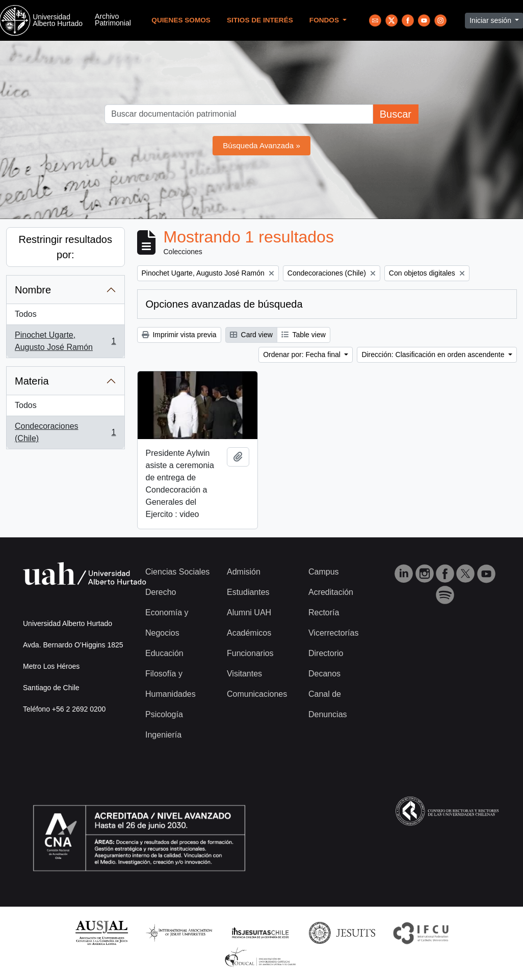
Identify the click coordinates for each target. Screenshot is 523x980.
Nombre (33, 290)
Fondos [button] (325, 20)
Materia (32, 381)
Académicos (249, 633)
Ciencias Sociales (177, 572)
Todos (26, 314)
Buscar (396, 114)
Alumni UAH (249, 612)
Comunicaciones (257, 694)
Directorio (326, 653)
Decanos (324, 674)
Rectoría (324, 612)
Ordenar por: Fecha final (303, 355)
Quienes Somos (181, 20)
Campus (324, 572)
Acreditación (331, 592)
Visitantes (244, 674)
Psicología (164, 714)
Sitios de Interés (260, 20)
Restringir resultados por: (66, 247)
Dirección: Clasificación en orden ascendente (434, 355)
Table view (304, 335)
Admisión (244, 572)
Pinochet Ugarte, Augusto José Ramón (65, 341)
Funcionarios (250, 653)
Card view (251, 335)
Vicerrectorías (333, 633)
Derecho (161, 592)
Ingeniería (163, 735)
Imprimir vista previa (179, 335)
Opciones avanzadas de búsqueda (224, 304)
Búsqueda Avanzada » (261, 145)
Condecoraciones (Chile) (65, 432)
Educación (164, 653)
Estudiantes (248, 592)
